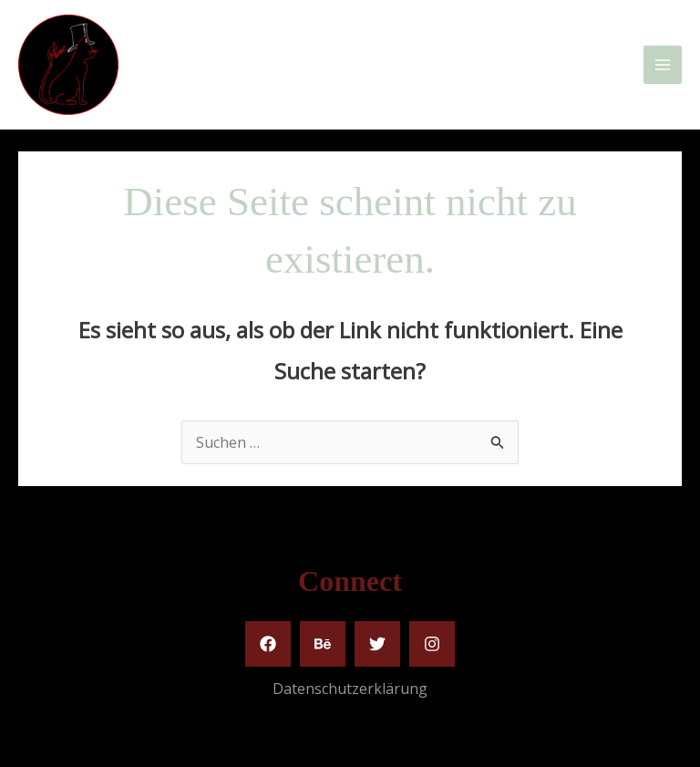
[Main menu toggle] (663, 65)
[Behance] (323, 644)
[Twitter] (377, 644)
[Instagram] (432, 644)
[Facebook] (268, 644)
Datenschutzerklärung (350, 689)
